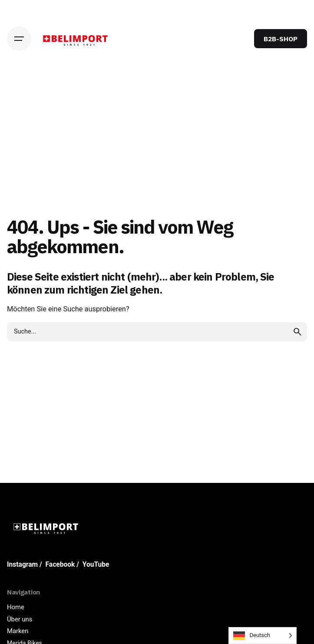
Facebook (60, 565)
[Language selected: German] (263, 636)
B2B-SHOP (281, 39)
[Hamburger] (19, 39)
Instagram (22, 565)
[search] (297, 332)
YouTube (96, 565)
